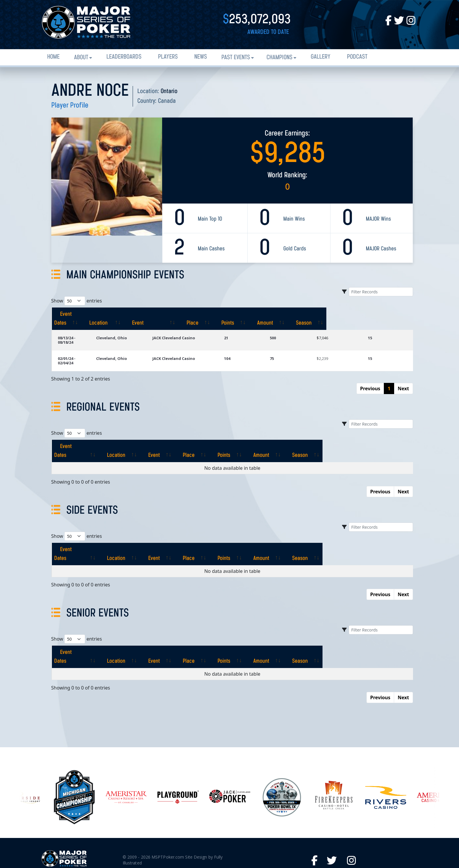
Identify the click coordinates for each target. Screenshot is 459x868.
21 (251, 329)
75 (291, 345)
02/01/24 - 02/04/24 (75, 345)
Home (53, 57)
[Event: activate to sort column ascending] (207, 314)
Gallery (321, 57)
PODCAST (357, 57)
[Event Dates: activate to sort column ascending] (84, 314)
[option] (230, 753)
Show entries (77, 301)
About (81, 58)
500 (292, 329)
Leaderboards (124, 57)
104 (252, 345)
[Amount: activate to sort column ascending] (347, 314)
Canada (167, 101)
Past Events (236, 58)
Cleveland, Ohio (137, 329)
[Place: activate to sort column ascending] (263, 314)
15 (377, 329)
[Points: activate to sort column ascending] (304, 314)
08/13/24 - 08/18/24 (75, 329)
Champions (279, 58)
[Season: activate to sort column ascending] (391, 314)
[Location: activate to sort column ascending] (143, 314)
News (201, 57)
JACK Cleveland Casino (198, 329)
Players (168, 57)
